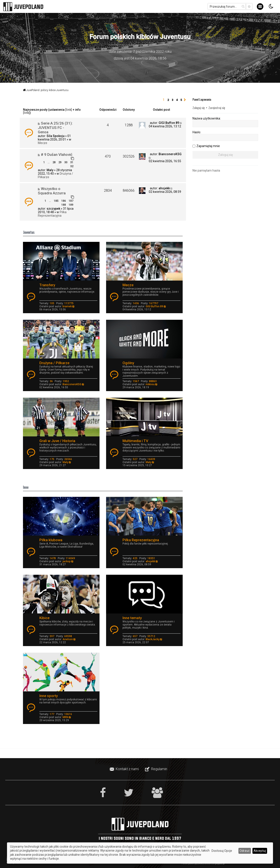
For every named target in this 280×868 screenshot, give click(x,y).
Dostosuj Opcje (222, 851)
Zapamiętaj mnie (208, 146)
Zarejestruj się (217, 108)
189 (71, 205)
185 (56, 201)
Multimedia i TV (135, 441)
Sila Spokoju (56, 136)
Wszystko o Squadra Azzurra (52, 191)
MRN (65, 717)
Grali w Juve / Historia (57, 441)
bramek (67, 306)
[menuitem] (125, 769)
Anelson (68, 639)
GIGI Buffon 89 (169, 123)
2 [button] (168, 100)
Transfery (47, 285)
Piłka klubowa (51, 540)
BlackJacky (153, 639)
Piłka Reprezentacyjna (52, 214)
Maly (50, 170)
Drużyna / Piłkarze (54, 363)
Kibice (44, 618)
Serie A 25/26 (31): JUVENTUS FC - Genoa (55, 128)
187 (71, 201)
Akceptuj (260, 851)
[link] (69, 110)
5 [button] (181, 100)
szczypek (53, 209)
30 (66, 162)
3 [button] (172, 100)
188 (64, 205)
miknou (150, 384)
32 (72, 166)
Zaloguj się (199, 108)
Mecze (43, 143)
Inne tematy (132, 618)
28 (54, 162)
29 (60, 162)
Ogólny (128, 363)
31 (72, 162)
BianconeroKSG (170, 154)
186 (64, 201)
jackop (67, 561)
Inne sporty (49, 696)
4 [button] (177, 100)
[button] (185, 100)
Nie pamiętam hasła (206, 170)
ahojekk (164, 188)
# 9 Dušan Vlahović (57, 155)
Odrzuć (245, 851)
